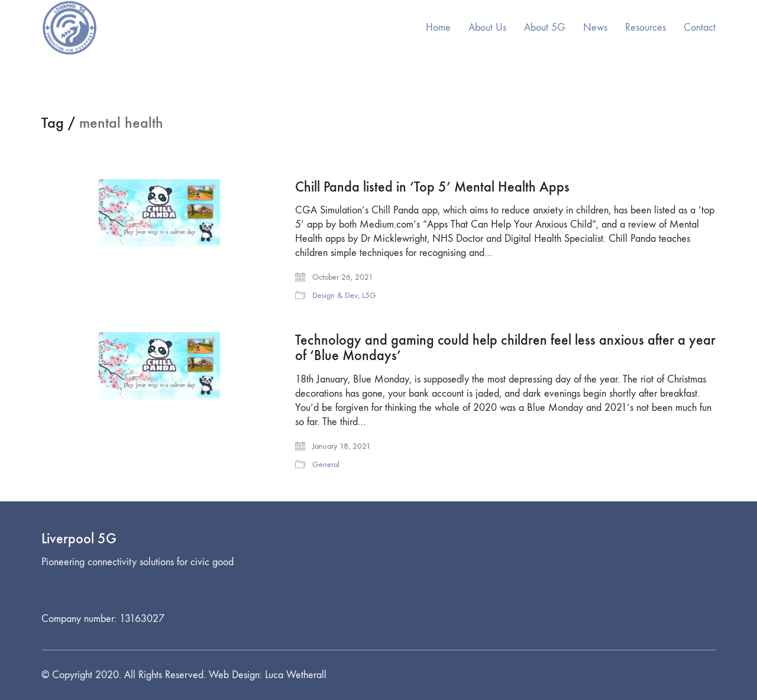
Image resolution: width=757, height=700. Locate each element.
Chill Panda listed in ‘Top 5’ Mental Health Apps (432, 187)
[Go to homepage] (69, 28)
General (326, 464)
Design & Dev (335, 295)
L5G (369, 295)
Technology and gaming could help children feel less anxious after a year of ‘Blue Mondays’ (505, 348)
